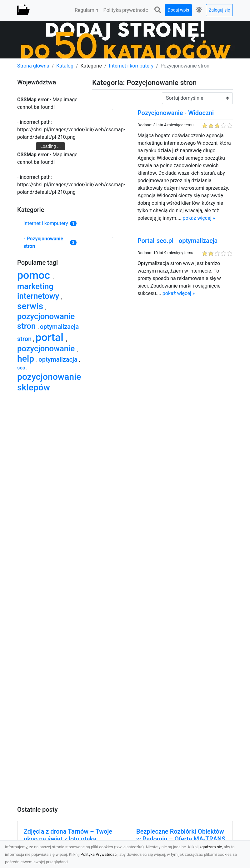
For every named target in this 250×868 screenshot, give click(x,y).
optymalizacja (59, 359)
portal (51, 337)
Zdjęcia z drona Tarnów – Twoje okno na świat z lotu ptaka (68, 835)
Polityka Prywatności (99, 854)
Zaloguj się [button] (219, 10)
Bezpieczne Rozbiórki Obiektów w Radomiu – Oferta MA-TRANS (181, 835)
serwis (31, 306)
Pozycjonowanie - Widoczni (176, 113)
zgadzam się (211, 847)
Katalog (65, 66)
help (27, 359)
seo (22, 368)
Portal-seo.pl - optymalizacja (177, 241)
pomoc (35, 275)
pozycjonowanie (47, 349)
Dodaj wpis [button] (179, 10)
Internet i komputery (131, 66)
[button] (158, 10)
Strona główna (33, 66)
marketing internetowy (39, 291)
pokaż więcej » (199, 218)
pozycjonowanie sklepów (49, 382)
